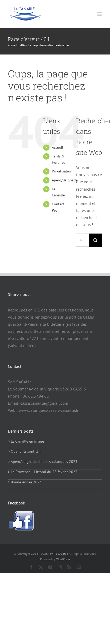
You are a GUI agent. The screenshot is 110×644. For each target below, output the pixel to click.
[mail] (79, 567)
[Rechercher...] (82, 240)
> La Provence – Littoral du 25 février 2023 (43, 472)
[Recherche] (96, 240)
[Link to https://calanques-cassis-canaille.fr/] (69, 14)
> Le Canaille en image (26, 441)
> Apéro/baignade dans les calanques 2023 (43, 462)
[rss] (69, 567)
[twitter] (41, 567)
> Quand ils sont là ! (24, 451)
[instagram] (60, 567)
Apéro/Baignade (65, 180)
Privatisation (62, 171)
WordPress (63, 559)
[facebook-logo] (21, 513)
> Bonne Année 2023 (25, 482)
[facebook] (31, 567)
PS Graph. (60, 554)
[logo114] (25, 9)
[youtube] (50, 567)
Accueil (57, 147)
